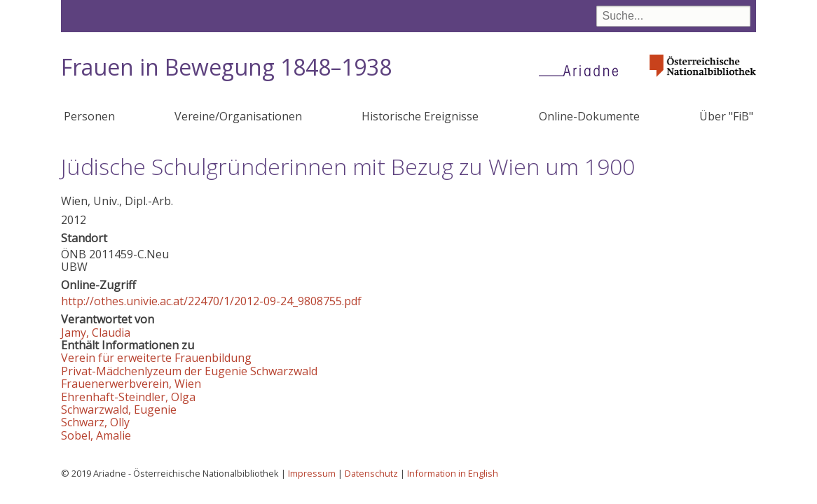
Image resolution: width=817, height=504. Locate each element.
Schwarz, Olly (95, 422)
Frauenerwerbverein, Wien (131, 384)
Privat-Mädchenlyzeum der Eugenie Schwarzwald (189, 371)
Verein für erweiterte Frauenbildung (156, 358)
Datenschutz (371, 473)
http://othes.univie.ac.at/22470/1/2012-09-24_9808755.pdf (211, 301)
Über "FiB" (726, 116)
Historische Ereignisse (420, 116)
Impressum (312, 473)
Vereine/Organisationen (238, 116)
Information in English (453, 473)
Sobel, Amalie (96, 435)
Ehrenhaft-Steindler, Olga (128, 397)
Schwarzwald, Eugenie (119, 409)
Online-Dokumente (589, 116)
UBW (74, 267)
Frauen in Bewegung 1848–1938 (226, 67)
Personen (89, 116)
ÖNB (74, 254)
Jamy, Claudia (96, 332)
